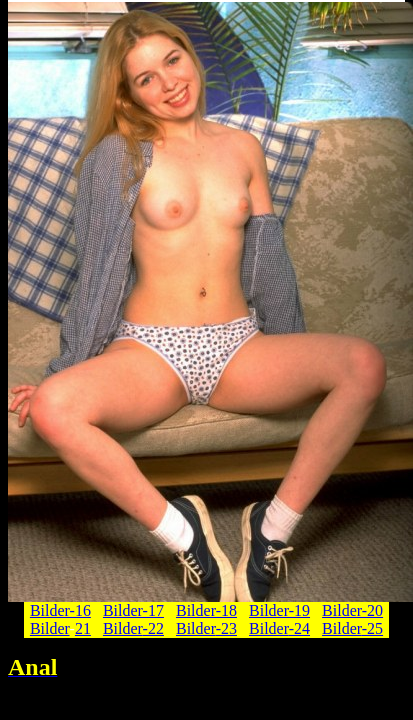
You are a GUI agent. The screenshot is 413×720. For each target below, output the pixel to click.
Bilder (50, 628)
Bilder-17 (133, 610)
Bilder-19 (279, 610)
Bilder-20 (352, 610)
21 (83, 628)
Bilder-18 (206, 610)
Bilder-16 (60, 610)
